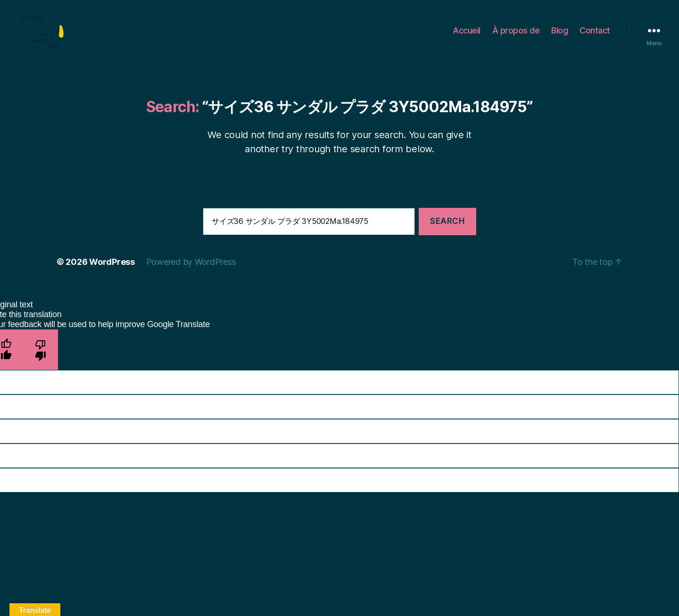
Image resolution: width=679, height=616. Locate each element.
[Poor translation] (41, 357)
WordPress (112, 270)
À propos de (516, 34)
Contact (595, 34)
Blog (559, 34)
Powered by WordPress (191, 270)
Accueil (467, 34)
